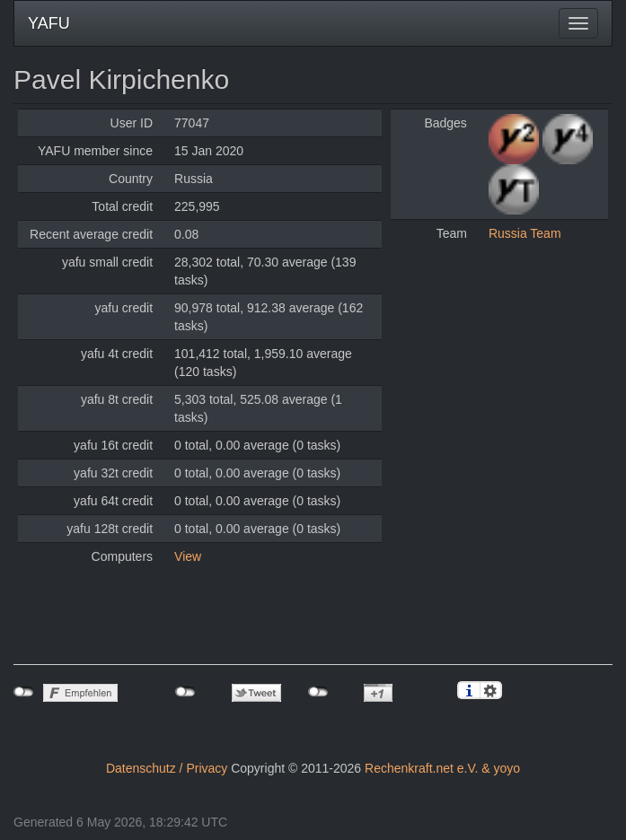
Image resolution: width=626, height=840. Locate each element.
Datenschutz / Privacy (167, 768)
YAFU (49, 23)
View (188, 556)
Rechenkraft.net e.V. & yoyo (442, 768)
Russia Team (525, 233)
